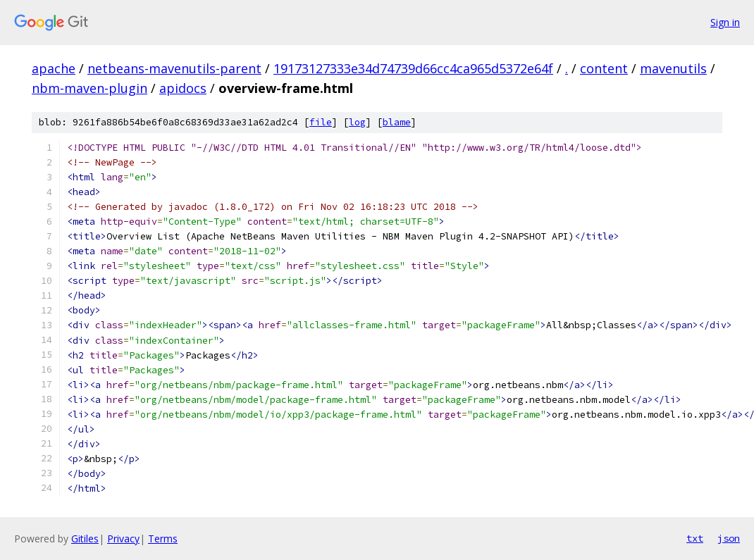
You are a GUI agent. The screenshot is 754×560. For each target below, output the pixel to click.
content (604, 68)
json (729, 538)
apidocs (183, 88)
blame (397, 122)
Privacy (123, 539)
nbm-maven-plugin (89, 88)
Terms (163, 539)
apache (54, 68)
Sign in (725, 22)
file (321, 122)
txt (695, 538)
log (357, 122)
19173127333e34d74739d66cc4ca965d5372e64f (413, 68)
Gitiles (85, 539)
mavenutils (673, 68)
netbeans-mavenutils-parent (174, 68)
